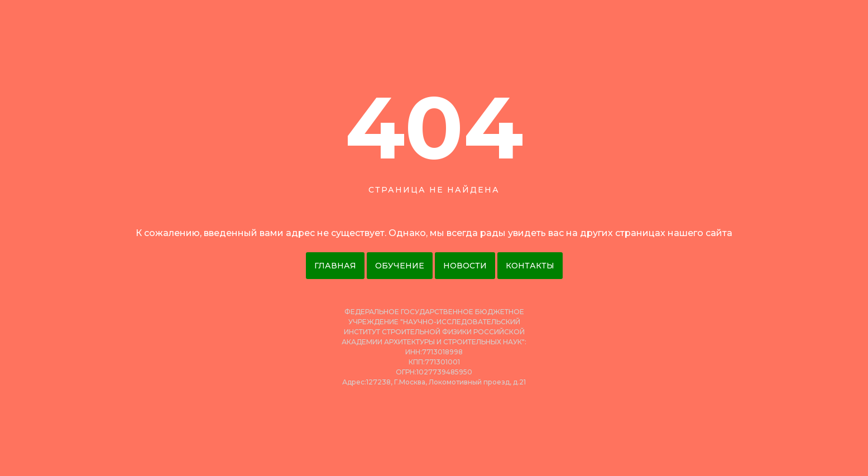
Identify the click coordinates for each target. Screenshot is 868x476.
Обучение (400, 266)
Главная (335, 266)
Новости (465, 266)
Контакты (530, 266)
